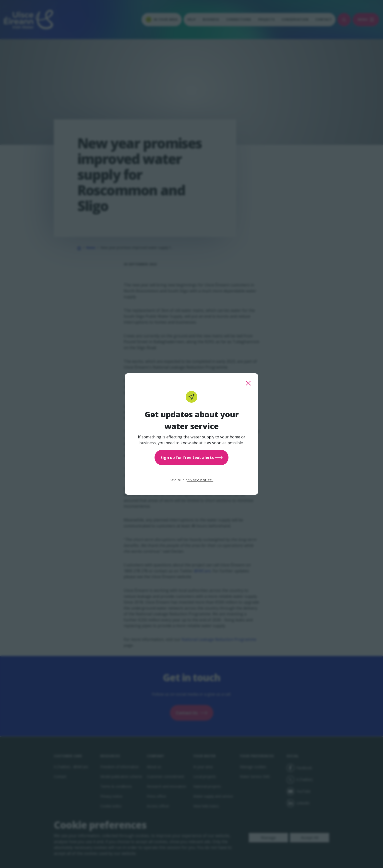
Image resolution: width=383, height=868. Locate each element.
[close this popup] (248, 383)
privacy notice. (199, 480)
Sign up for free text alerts (191, 457)
